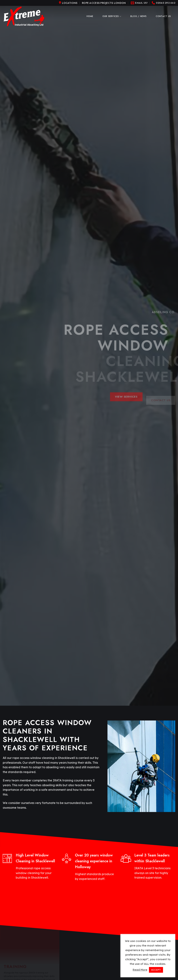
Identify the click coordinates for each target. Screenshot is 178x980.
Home (90, 16)
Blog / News (138, 16)
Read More (140, 970)
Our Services (112, 16)
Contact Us (163, 16)
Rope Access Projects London (104, 3)
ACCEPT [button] (156, 970)
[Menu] (69, 3)
